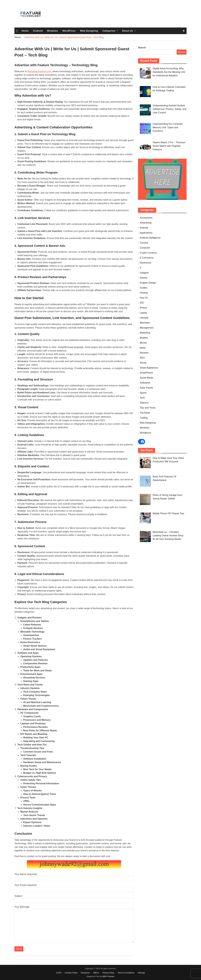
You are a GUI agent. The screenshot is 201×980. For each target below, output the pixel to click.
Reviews (144, 353)
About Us (128, 31)
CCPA (59, 973)
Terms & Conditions (126, 973)
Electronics (146, 263)
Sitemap (141, 973)
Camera (144, 243)
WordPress (69, 31)
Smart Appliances (149, 368)
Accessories (146, 218)
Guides (144, 288)
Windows (52, 31)
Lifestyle (144, 318)
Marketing (145, 333)
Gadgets (144, 273)
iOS (142, 303)
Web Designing (89, 31)
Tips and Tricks (148, 408)
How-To (144, 298)
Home (25, 31)
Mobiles (144, 338)
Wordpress (145, 433)
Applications (146, 233)
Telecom (144, 403)
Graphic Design (148, 283)
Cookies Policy (71, 973)
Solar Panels (146, 388)
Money (143, 343)
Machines (145, 323)
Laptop (143, 313)
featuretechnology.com (39, 71)
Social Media (147, 378)
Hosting (144, 293)
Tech (142, 398)
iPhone (143, 308)
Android (38, 31)
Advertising (146, 223)
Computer (145, 248)
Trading (144, 418)
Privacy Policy (108, 973)
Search (142, 48)
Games (144, 278)
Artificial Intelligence (150, 238)
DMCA (96, 973)
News (143, 348)
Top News (145, 413)
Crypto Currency (148, 253)
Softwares (145, 383)
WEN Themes (108, 976)
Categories (109, 31)
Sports (143, 393)
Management (147, 328)
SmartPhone (146, 373)
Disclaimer (85, 973)
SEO (142, 358)
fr (141, 268)
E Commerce (147, 258)
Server (143, 363)
